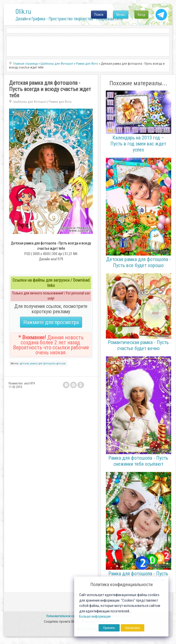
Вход (141, 15)
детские (25, 364)
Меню (121, 15)
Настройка (133, 628)
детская (61, 364)
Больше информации (95, 617)
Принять (109, 628)
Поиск (99, 15)
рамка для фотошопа (43, 364)
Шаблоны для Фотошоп (30, 102)
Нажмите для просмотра (51, 322)
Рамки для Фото (60, 102)
